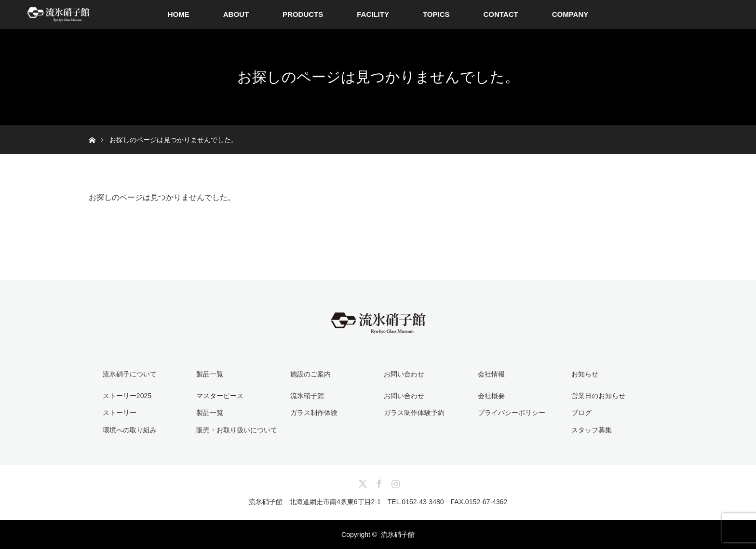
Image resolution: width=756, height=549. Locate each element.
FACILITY (373, 14)
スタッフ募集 (592, 430)
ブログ (581, 413)
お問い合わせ (404, 396)
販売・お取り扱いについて (237, 430)
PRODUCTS (303, 14)
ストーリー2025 (127, 396)
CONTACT (500, 14)
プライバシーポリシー (512, 413)
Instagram (394, 482)
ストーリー (120, 413)
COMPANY (570, 14)
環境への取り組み (130, 430)
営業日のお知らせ (598, 396)
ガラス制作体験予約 (414, 413)
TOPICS (436, 14)
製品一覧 (210, 413)
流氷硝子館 (307, 396)
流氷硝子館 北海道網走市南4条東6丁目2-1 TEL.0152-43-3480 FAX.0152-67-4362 (378, 502)
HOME (179, 14)
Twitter (362, 482)
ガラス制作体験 (314, 413)
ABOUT (236, 14)
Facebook (378, 482)
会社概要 (491, 396)
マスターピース (220, 396)
